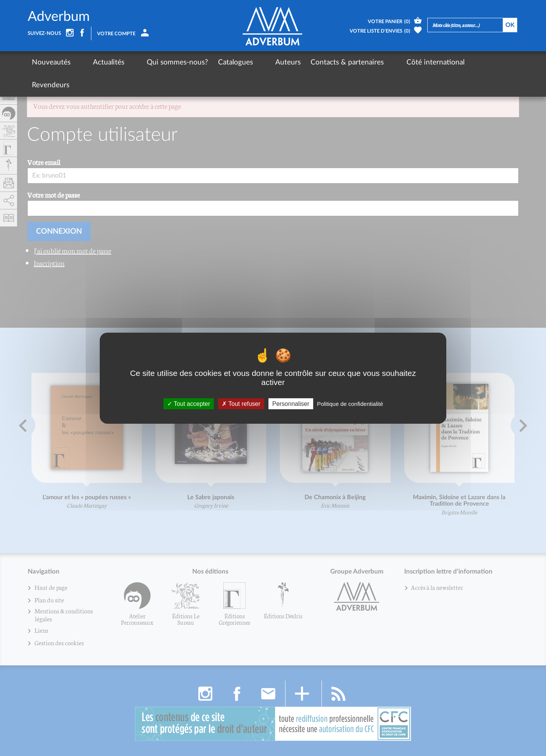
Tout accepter (189, 403)
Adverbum (59, 17)
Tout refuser (241, 403)
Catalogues (210, 62)
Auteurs (250, 62)
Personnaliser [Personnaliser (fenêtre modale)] (291, 403)
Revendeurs (443, 62)
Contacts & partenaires (310, 62)
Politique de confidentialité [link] (350, 403)
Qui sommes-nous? (152, 62)
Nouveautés (51, 62)
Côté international (385, 62)
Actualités (96, 62)
